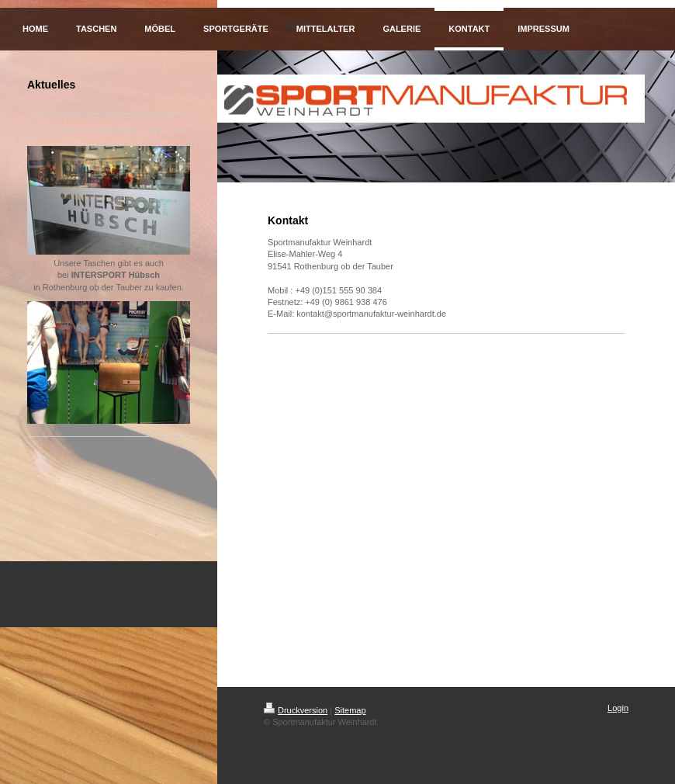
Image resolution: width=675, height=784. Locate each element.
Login (618, 708)
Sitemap (350, 710)
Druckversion (296, 710)
